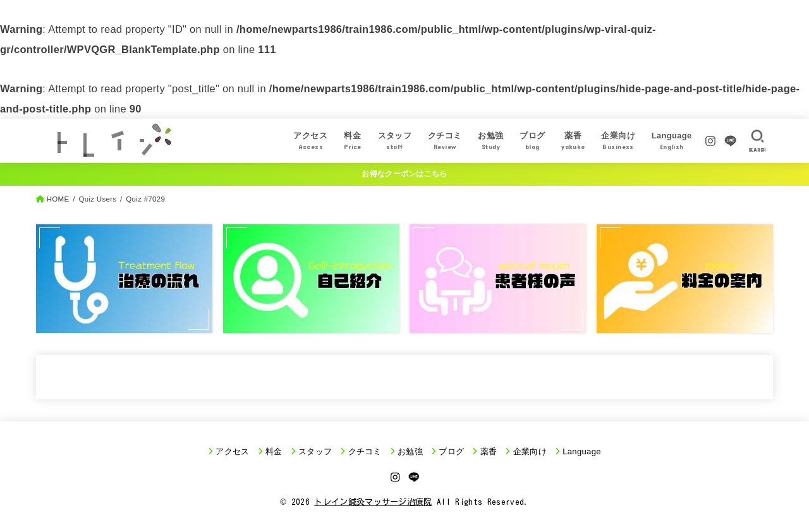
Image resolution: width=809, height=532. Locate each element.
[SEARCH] (757, 141)
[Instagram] (710, 141)
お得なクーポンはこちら (404, 174)
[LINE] (730, 141)
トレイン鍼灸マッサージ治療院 (373, 502)
